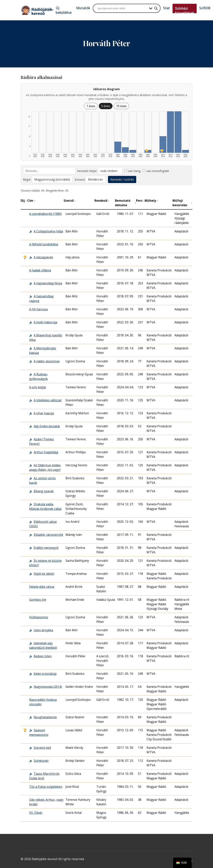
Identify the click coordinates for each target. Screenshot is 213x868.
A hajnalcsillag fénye (48, 283)
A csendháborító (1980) (45, 214)
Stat (167, 8)
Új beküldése (64, 10)
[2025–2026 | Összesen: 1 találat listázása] (186, 151)
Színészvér (41, 761)
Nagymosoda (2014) (48, 687)
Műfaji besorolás (182, 203)
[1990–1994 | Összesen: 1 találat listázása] (133, 151)
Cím (31, 201)
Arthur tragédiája (46, 452)
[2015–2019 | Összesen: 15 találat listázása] (170, 132)
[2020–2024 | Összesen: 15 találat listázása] (178, 132)
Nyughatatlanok (45, 717)
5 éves (106, 106)
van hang (133, 171)
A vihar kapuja (44, 413)
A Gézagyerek (43, 257)
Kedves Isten (43, 656)
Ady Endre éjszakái (47, 426)
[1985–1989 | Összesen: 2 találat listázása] (125, 150)
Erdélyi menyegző (46, 548)
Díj (24, 201)
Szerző (70, 201)
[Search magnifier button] (156, 8)
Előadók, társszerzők (48, 535)
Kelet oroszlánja (45, 674)
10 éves (121, 106)
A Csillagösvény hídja (48, 231)
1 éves (91, 106)
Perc (140, 201)
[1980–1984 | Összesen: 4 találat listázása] (118, 147)
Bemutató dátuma (126, 203)
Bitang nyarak (44, 491)
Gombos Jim (38, 600)
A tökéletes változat (48, 400)
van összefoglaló (156, 171)
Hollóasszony (39, 617)
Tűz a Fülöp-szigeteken (46, 787)
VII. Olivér (36, 813)
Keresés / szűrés (122, 179)
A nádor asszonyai (47, 361)
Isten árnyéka (43, 630)
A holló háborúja (45, 322)
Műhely (151, 201)
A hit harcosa (38, 309)
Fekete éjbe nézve (42, 587)
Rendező (102, 201)
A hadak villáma (40, 270)
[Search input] (122, 8)
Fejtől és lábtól (44, 574)
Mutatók (83, 8)
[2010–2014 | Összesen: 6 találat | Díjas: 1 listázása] (163, 144)
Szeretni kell (42, 748)
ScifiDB (205, 8)
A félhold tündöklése (44, 244)
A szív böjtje (38, 387)
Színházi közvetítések (185, 11)
